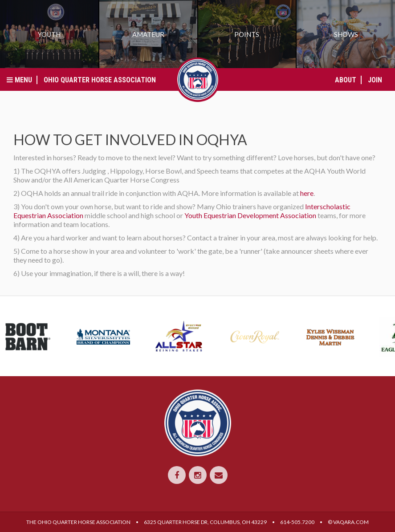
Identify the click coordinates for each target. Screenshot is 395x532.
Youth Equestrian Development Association (250, 215)
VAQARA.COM (351, 522)
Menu (19, 80)
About (346, 80)
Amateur (148, 34)
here (307, 193)
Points (247, 34)
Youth (49, 34)
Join (375, 80)
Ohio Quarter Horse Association (100, 80)
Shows (346, 34)
